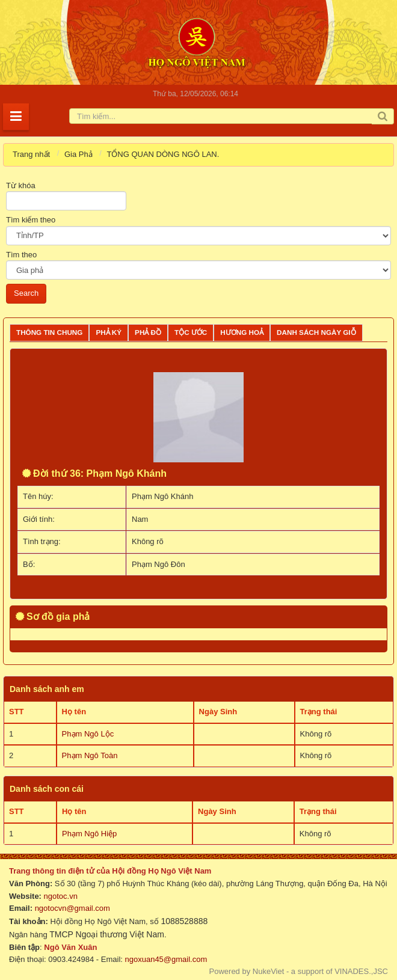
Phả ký (109, 332)
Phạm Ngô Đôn (158, 564)
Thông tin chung (49, 332)
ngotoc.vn (61, 896)
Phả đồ (148, 332)
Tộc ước (191, 332)
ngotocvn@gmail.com (72, 908)
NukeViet (269, 971)
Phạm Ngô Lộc (88, 734)
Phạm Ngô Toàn (90, 755)
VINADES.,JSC (361, 971)
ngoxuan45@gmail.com (165, 959)
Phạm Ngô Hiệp (89, 834)
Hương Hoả (242, 332)
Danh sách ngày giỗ (316, 332)
